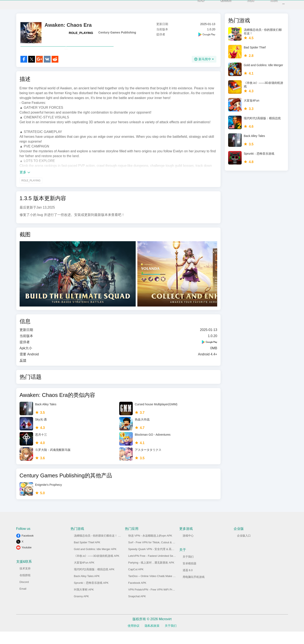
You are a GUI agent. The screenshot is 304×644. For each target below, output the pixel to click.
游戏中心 (188, 548)
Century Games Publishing (117, 36)
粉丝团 (220, 6)
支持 (245, 6)
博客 (196, 6)
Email (23, 601)
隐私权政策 (152, 638)
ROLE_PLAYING (81, 36)
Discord (24, 594)
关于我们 (188, 569)
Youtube (27, 560)
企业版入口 (244, 548)
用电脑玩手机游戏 (194, 589)
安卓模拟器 (189, 576)
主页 (269, 6)
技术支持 (25, 581)
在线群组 (25, 588)
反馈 (23, 373)
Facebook (28, 548)
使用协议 (134, 638)
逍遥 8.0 (188, 583)
